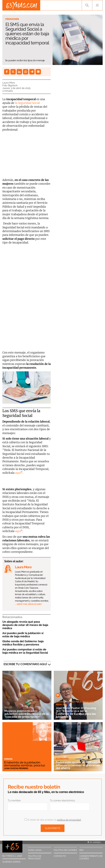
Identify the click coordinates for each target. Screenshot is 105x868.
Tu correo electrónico (62, 800)
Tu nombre (14, 800)
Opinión (8, 759)
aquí (18, 473)
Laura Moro (9, 83)
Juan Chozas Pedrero (16, 768)
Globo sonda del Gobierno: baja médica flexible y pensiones (23, 643)
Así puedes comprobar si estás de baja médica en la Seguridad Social (25, 651)
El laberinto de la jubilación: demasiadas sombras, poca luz (25, 764)
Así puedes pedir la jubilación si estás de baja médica (23, 635)
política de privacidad (69, 820)
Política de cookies (65, 850)
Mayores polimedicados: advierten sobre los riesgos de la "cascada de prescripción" (27, 714)
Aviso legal (35, 850)
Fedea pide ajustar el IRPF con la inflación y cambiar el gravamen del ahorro (78, 765)
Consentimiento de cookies (91, 857)
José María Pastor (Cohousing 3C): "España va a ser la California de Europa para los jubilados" (76, 712)
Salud (8, 707)
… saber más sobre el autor (28, 604)
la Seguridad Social (27, 103)
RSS (81, 850)
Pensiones (12, 19)
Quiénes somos (11, 862)
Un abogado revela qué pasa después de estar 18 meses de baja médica (25, 625)
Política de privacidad (35, 857)
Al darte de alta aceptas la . (53, 820)
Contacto (60, 856)
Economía (62, 759)
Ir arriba (94, 842)
